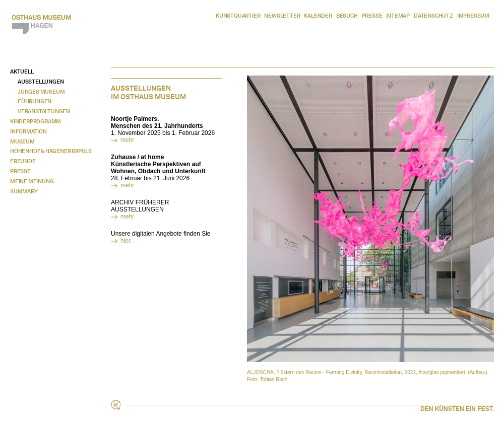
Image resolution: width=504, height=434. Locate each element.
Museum (22, 141)
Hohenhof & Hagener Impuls (51, 151)
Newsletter (282, 16)
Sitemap (398, 16)
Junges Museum (41, 92)
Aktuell (22, 71)
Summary (24, 191)
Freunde (23, 161)
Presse (372, 16)
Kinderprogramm (36, 121)
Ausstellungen (41, 82)
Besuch (347, 16)
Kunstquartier (238, 16)
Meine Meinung (32, 181)
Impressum (473, 16)
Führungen (35, 101)
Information (28, 131)
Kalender (318, 16)
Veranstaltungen (44, 111)
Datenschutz (433, 16)
